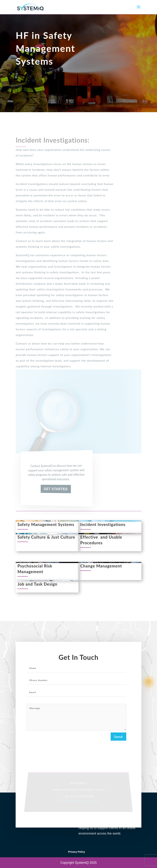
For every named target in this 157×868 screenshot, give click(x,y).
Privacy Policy (77, 852)
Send (118, 739)
